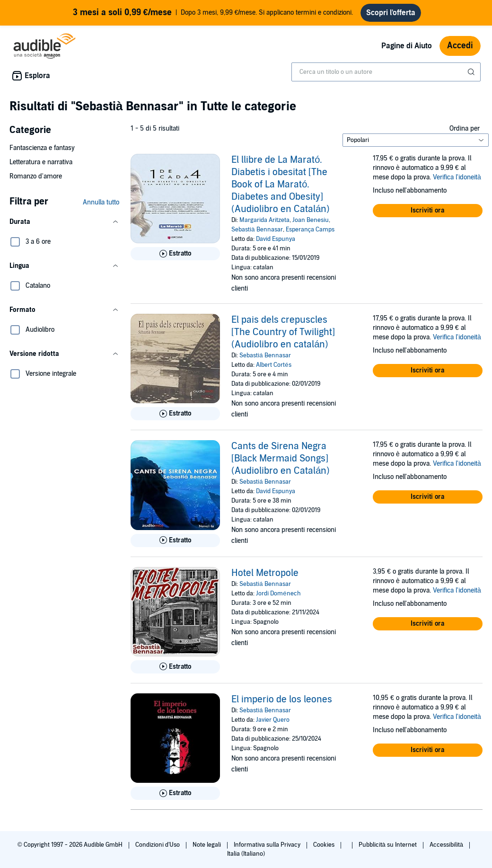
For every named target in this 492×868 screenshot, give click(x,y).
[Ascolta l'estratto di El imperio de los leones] (175, 793)
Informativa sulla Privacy (268, 845)
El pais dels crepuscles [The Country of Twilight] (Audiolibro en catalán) (283, 332)
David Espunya (276, 239)
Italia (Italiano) (246, 854)
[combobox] (386, 72)
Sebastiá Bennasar (265, 355)
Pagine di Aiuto (407, 46)
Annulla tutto (101, 202)
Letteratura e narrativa (41, 162)
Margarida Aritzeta (264, 220)
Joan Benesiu (311, 220)
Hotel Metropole (265, 573)
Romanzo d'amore (36, 176)
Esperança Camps (310, 230)
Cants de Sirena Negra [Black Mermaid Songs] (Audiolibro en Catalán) (281, 459)
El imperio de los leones (282, 700)
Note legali (207, 845)
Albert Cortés (273, 365)
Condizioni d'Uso (158, 845)
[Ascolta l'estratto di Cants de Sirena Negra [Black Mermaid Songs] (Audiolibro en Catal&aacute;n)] (175, 540)
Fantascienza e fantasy (42, 148)
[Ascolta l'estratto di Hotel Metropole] (175, 667)
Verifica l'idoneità (457, 177)
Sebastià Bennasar (257, 230)
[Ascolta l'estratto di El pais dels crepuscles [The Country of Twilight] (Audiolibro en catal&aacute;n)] (175, 414)
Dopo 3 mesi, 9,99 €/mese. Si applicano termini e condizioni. (213, 13)
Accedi (460, 46)
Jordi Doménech (278, 593)
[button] (64, 222)
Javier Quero (273, 720)
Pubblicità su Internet (388, 845)
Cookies (325, 845)
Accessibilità (447, 845)
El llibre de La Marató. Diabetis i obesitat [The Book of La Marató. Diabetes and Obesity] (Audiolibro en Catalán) (281, 185)
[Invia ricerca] (472, 72)
